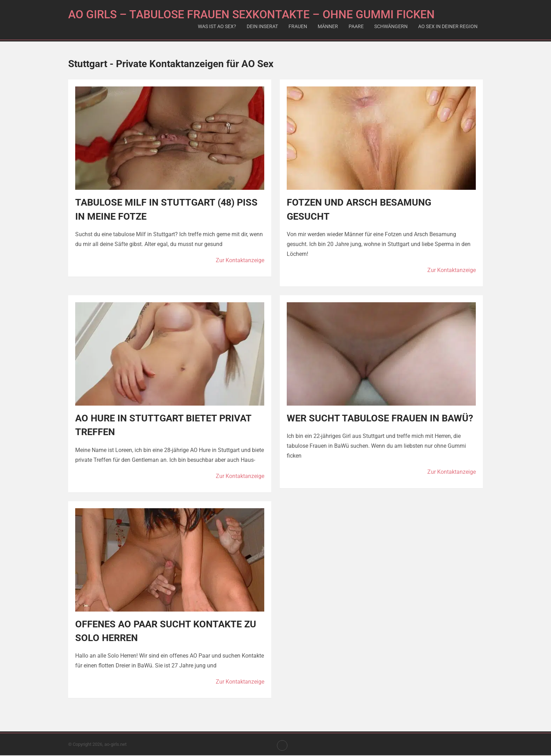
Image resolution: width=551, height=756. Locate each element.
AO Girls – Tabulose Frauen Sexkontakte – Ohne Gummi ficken (251, 14)
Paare (356, 26)
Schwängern (391, 26)
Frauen (298, 26)
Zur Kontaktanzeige (240, 260)
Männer (328, 26)
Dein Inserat (262, 26)
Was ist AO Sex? (217, 26)
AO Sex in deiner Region (448, 26)
